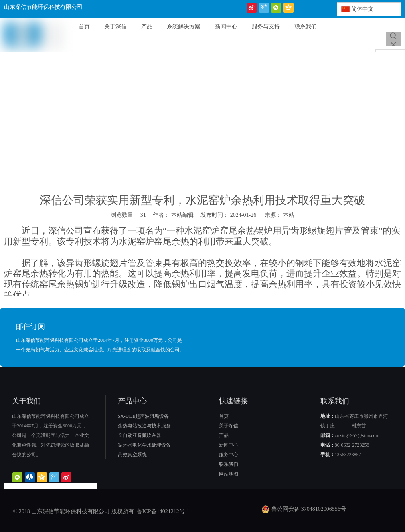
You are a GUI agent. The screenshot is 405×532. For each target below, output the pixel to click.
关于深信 (229, 426)
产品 (224, 435)
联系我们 (229, 464)
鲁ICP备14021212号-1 (162, 511)
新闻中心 (229, 445)
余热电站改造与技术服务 (144, 426)
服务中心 (229, 455)
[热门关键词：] (393, 39)
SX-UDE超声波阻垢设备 (144, 416)
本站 (289, 215)
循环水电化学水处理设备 (144, 445)
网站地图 (229, 474)
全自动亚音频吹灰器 (140, 435)
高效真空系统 (132, 455)
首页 (224, 416)
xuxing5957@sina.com (357, 435)
